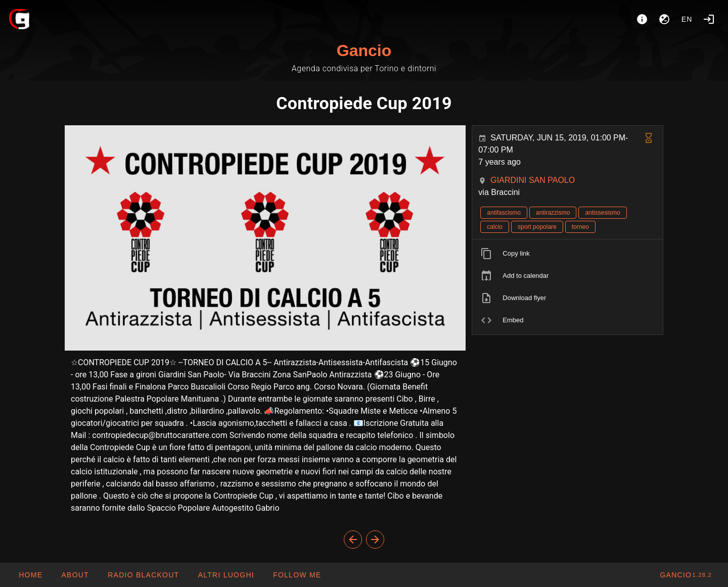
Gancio (364, 51)
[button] (225, 575)
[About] (642, 19)
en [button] (687, 19)
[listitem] (567, 254)
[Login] (709, 19)
